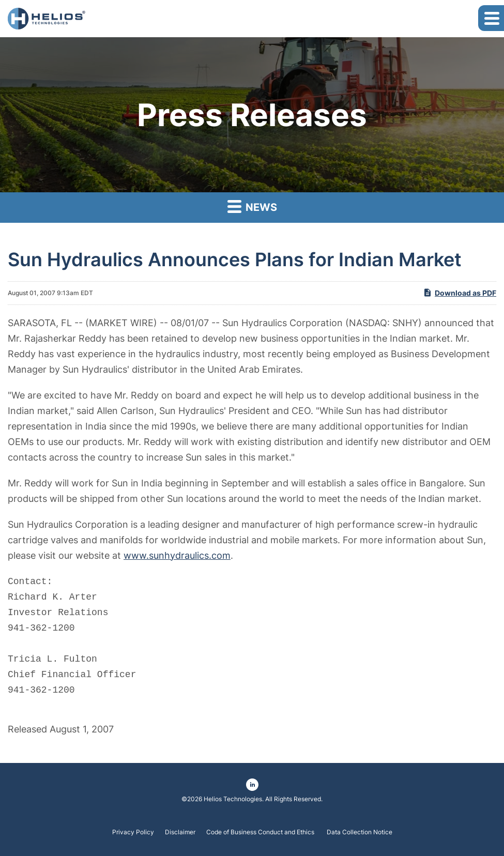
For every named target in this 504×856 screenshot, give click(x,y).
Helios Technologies (233, 799)
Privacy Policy (133, 832)
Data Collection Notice (360, 832)
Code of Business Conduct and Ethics (261, 832)
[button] (491, 18)
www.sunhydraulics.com (177, 555)
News (252, 206)
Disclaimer (180, 832)
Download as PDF (460, 293)
